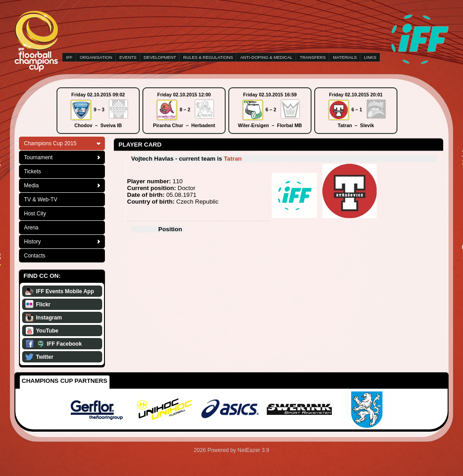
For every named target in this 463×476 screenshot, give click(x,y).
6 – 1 (357, 109)
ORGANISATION (96, 57)
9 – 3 (99, 109)
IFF (69, 57)
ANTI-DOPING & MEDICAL (266, 57)
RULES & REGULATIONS (208, 57)
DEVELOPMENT (160, 57)
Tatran (233, 159)
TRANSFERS (313, 57)
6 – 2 (271, 109)
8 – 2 (185, 109)
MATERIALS (345, 57)
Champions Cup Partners (64, 381)
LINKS (370, 57)
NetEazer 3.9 (253, 450)
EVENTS (128, 57)
